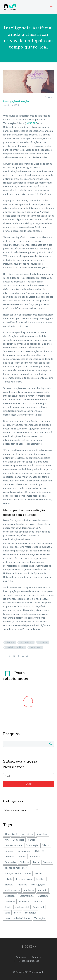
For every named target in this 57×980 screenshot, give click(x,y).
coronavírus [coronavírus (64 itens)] (24, 851)
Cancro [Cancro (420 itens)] (32, 840)
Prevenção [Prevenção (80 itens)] (25, 901)
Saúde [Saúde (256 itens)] (8, 907)
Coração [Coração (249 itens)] (9, 851)
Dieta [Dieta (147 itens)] (36, 862)
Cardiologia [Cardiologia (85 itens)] (32, 845)
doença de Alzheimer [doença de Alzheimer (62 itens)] (16, 868)
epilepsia (43, 642)
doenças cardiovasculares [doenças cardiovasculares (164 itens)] (18, 873)
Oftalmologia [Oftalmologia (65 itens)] (27, 896)
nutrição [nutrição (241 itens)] (43, 890)
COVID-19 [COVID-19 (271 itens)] (39, 851)
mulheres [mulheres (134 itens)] (29, 890)
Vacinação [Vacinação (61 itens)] (40, 918)
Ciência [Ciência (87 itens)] (46, 845)
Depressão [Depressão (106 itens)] (10, 862)
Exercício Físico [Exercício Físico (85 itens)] (24, 879)
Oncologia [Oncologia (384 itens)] (43, 896)
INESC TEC (31, 123)
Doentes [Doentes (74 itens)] (47, 862)
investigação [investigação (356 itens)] (38, 885)
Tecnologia (36, 647)
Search (51, 744)
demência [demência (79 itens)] (35, 856)
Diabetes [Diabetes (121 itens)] (24, 862)
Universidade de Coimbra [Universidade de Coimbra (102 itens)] (17, 918)
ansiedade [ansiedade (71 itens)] (42, 834)
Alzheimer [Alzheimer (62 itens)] (28, 834)
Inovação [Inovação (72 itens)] (22, 885)
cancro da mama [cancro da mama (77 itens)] (13, 845)
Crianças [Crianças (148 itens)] (9, 856)
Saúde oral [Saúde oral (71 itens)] (39, 907)
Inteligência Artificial (15, 647)
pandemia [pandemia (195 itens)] (10, 901)
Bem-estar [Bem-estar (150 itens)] (18, 840)
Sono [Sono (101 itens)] (7, 913)
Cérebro (10, 642)
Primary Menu (51, 7)
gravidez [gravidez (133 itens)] (9, 885)
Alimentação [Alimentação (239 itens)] (11, 834)
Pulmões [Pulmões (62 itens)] (39, 901)
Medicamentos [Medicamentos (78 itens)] (12, 890)
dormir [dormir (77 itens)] (39, 873)
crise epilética (27, 642)
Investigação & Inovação (16, 101)
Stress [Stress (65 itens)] (17, 913)
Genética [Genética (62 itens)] (41, 879)
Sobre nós (21, 957)
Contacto (36, 957)
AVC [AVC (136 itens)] (7, 840)
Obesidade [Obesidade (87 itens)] (10, 896)
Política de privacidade (28, 961)
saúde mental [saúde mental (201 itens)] (22, 907)
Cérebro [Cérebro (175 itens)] (22, 856)
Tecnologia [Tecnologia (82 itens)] (31, 913)
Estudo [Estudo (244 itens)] (8, 879)
